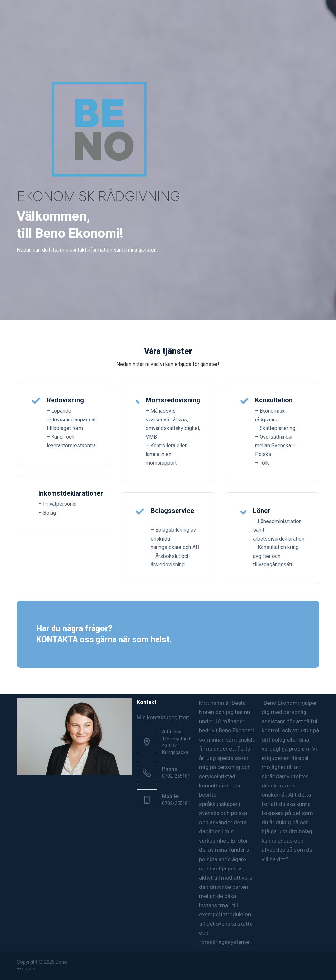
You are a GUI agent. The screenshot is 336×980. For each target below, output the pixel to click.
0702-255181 (176, 776)
